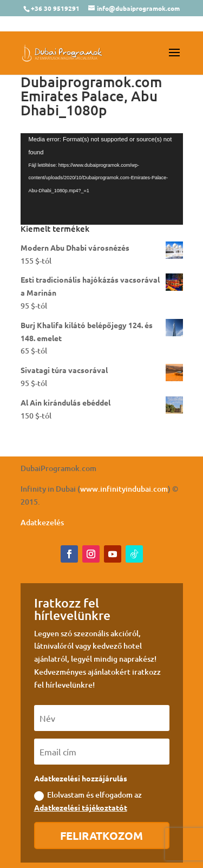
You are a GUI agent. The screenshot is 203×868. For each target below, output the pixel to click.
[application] (102, 179)
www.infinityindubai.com (124, 489)
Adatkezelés (42, 522)
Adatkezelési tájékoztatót (81, 807)
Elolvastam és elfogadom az (88, 801)
